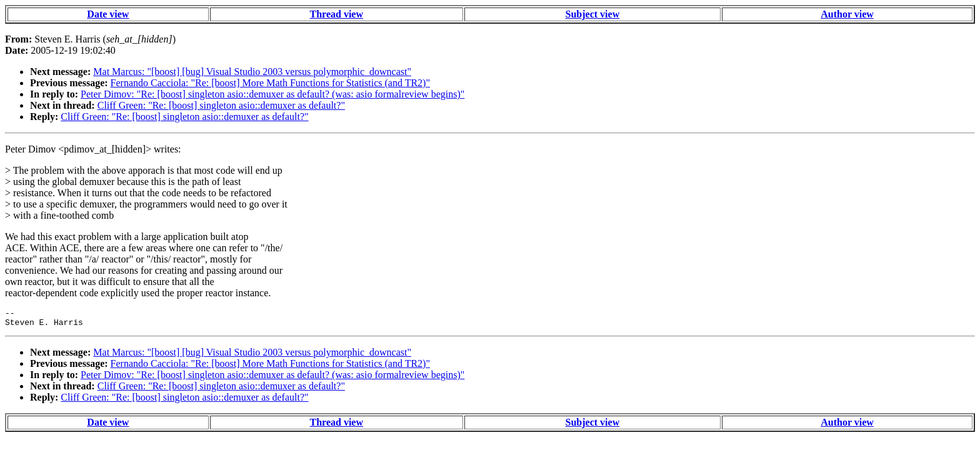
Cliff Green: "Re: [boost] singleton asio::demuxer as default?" (221, 105)
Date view (108, 14)
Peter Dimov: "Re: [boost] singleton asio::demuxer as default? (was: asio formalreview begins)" (272, 94)
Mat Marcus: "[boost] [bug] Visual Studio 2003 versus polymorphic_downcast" (252, 72)
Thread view (337, 14)
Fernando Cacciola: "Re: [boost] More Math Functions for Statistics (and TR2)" (270, 83)
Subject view (593, 14)
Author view (847, 14)
